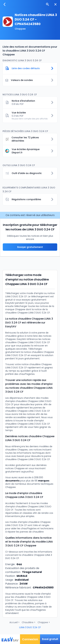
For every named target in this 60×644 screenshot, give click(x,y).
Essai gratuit (50, 639)
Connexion (30, 639)
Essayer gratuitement (30, 247)
